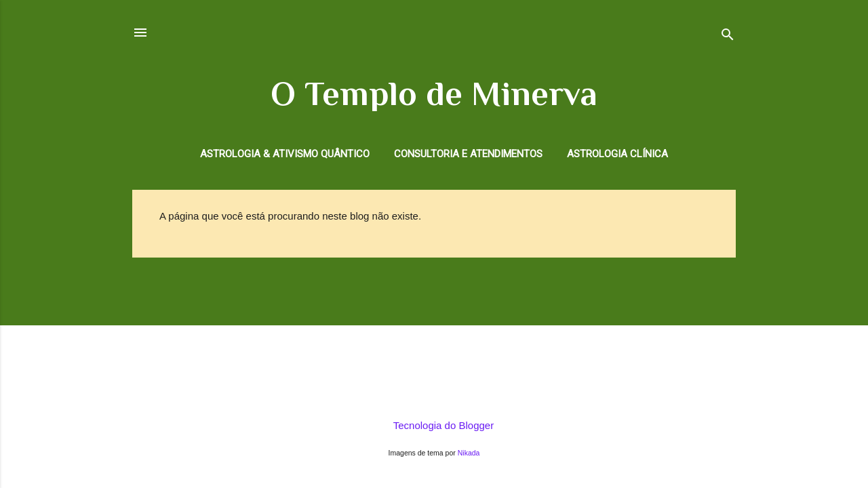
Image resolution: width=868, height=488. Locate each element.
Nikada (469, 453)
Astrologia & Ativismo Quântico (285, 154)
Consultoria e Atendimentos (468, 154)
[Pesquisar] (728, 37)
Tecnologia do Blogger (434, 425)
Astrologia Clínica (617, 154)
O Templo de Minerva (434, 94)
